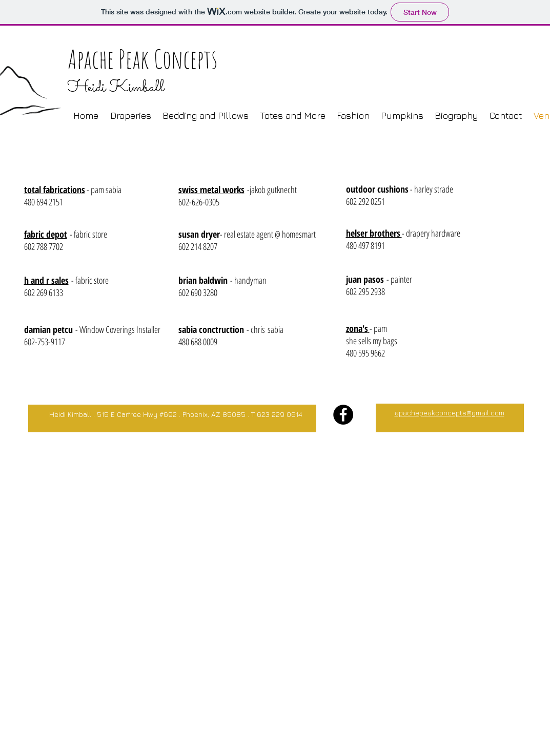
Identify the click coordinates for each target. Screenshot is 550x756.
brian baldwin (203, 280)
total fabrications (55, 190)
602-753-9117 (45, 342)
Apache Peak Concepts (142, 59)
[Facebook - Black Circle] (343, 415)
